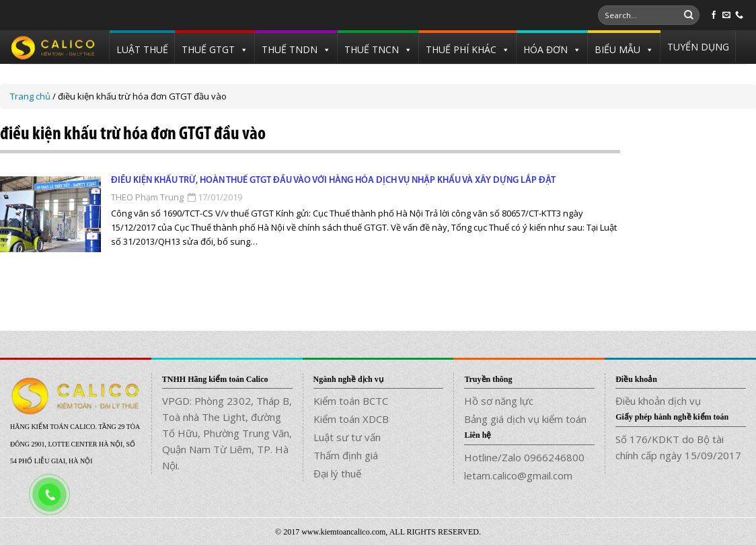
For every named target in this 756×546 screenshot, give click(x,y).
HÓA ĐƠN (545, 49)
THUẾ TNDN (290, 49)
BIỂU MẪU (617, 49)
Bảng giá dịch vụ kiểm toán (525, 419)
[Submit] (689, 15)
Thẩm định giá (346, 455)
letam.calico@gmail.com (518, 475)
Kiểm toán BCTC (351, 401)
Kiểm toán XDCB (351, 419)
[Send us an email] (726, 15)
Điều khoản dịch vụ (658, 401)
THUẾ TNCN (372, 49)
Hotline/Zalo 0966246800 (524, 457)
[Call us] (739, 15)
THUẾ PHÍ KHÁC (461, 49)
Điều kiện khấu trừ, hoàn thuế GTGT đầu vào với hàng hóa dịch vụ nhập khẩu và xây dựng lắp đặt (333, 181)
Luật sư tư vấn (347, 437)
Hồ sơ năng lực (499, 401)
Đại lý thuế (337, 473)
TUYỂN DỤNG (698, 47)
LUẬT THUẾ (142, 49)
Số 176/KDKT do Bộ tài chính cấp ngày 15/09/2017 (678, 447)
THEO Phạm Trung (147, 197)
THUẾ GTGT (208, 49)
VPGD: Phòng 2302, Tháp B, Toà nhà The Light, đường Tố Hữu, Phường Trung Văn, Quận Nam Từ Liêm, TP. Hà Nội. (227, 433)
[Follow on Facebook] (714, 15)
